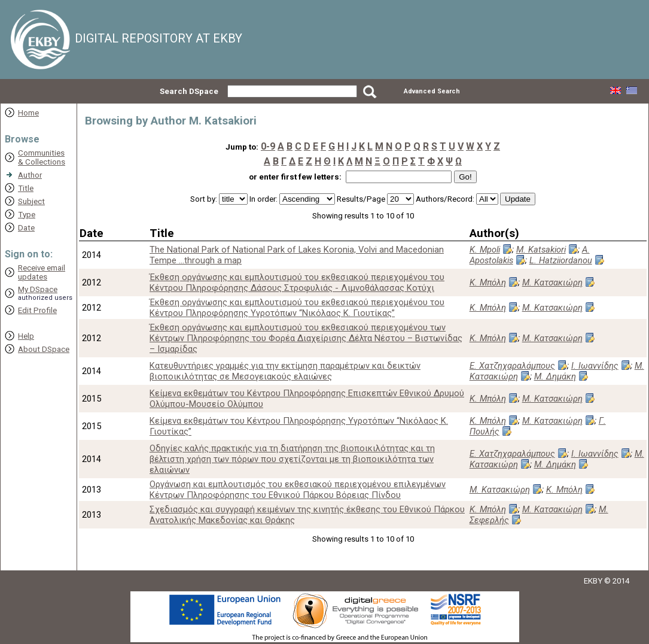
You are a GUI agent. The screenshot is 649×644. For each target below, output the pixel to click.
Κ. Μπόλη (488, 282)
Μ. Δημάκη (555, 376)
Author (30, 175)
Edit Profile (37, 310)
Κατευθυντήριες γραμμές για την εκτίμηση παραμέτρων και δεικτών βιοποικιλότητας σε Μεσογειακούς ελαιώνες (285, 371)
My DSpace (38, 289)
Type (27, 215)
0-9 (268, 146)
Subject (31, 201)
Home (28, 113)
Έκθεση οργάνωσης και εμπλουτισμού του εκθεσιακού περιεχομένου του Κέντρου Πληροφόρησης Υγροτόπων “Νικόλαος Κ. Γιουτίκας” (297, 308)
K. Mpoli (485, 250)
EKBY (593, 581)
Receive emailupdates (42, 272)
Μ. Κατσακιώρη (552, 282)
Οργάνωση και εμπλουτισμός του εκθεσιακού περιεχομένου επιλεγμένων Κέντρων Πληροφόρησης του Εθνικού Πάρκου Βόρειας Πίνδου (298, 490)
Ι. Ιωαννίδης (595, 366)
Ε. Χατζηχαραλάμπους (512, 366)
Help (26, 336)
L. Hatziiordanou (561, 260)
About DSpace (44, 349)
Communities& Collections (42, 157)
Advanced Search (432, 91)
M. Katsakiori (541, 250)
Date (26, 228)
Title (26, 188)
